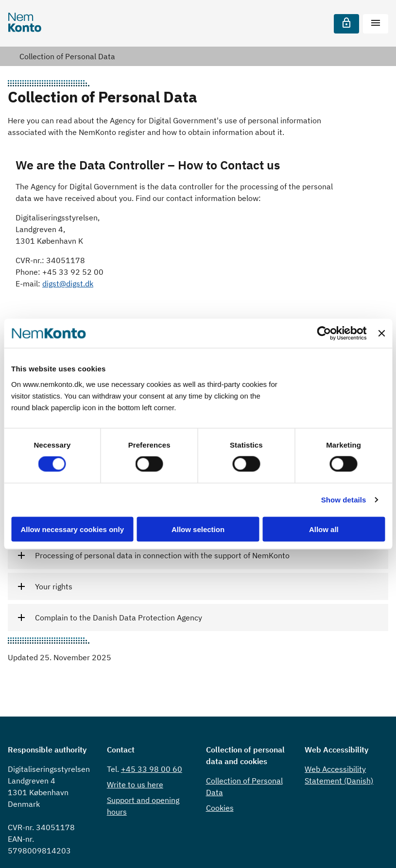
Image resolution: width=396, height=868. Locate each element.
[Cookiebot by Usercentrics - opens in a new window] (324, 334)
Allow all (324, 529)
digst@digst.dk (68, 284)
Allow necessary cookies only (72, 529)
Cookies (220, 808)
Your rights (54, 586)
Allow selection (198, 529)
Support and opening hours (143, 806)
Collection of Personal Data (67, 56)
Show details (344, 500)
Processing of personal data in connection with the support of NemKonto (162, 555)
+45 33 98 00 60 (152, 769)
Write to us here (135, 785)
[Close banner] (381, 334)
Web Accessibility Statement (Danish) (339, 775)
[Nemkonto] (25, 24)
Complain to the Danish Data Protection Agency (119, 618)
